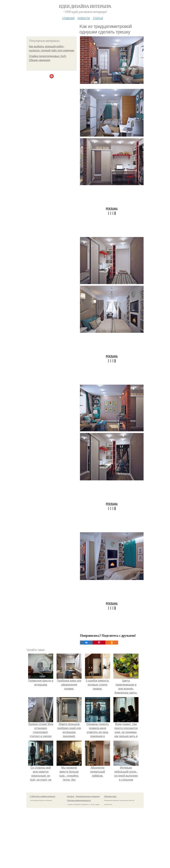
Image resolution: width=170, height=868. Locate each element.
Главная (68, 18)
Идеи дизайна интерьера (85, 6)
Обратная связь (110, 796)
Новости (84, 18)
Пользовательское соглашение (88, 796)
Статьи (98, 18)
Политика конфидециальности (79, 800)
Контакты (71, 796)
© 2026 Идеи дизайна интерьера (42, 796)
